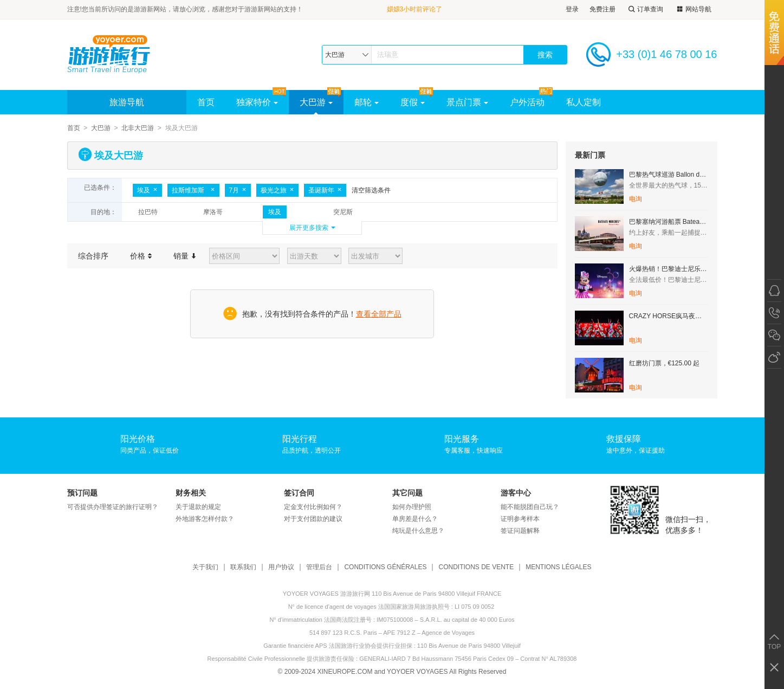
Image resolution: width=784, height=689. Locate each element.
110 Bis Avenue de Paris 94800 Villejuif (469, 646)
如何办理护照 (412, 507)
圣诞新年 (325, 190)
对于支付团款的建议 (313, 519)
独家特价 (257, 102)
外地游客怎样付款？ (205, 519)
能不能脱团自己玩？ (530, 507)
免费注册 (602, 9)
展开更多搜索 (309, 228)
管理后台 (319, 567)
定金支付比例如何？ (313, 507)
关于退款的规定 (198, 507)
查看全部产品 (379, 314)
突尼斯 (343, 212)
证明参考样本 (520, 519)
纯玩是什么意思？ (418, 531)
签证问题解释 (520, 531)
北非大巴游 (138, 128)
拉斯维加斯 (193, 190)
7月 (238, 190)
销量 (184, 256)
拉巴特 (148, 212)
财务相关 (191, 493)
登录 (572, 9)
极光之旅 (277, 190)
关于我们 (205, 567)
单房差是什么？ (415, 519)
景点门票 (467, 102)
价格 (141, 256)
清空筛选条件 (371, 190)
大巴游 (316, 102)
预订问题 (82, 493)
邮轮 (367, 102)
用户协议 (281, 567)
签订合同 (299, 493)
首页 (206, 102)
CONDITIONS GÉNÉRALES (385, 567)
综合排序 (93, 256)
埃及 (147, 190)
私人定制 (584, 102)
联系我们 (243, 567)
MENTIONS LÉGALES (558, 567)
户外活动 (527, 102)
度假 (413, 102)
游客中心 (516, 493)
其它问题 (407, 493)
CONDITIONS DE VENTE (476, 567)
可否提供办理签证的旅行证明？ (113, 507)
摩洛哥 (213, 212)
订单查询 (645, 9)
